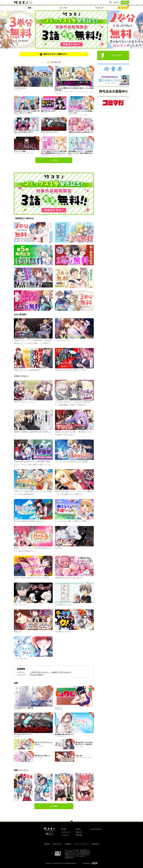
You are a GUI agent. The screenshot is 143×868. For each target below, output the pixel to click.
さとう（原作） (59, 92)
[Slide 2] (64, 49)
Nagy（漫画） (30, 153)
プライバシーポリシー (82, 844)
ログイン (116, 2)
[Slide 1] (62, 49)
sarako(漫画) (17, 736)
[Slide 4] (69, 49)
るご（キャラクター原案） (82, 92)
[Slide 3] (67, 49)
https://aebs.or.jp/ (69, 858)
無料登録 (125, 2)
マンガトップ (66, 832)
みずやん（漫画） (69, 92)
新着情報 (21, 669)
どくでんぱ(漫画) (39, 746)
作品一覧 (79, 832)
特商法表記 (95, 844)
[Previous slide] (3, 29)
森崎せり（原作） (73, 115)
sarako (43, 134)
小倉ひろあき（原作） (20, 153)
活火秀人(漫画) (59, 710)
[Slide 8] (79, 49)
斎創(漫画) (17, 710)
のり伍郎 (16, 115)
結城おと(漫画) (39, 757)
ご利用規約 (68, 844)
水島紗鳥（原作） (46, 155)
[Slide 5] (71, 49)
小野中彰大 (44, 113)
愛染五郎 (16, 134)
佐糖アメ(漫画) (79, 746)
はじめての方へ (96, 829)
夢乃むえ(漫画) (88, 757)
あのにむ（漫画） (84, 115)
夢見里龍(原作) (79, 757)
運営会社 (47, 844)
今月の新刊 (54, 806)
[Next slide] (140, 29)
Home (49, 834)
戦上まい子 (71, 134)
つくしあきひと (18, 90)
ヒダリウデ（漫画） (57, 155)
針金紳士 (71, 155)
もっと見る (54, 160)
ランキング (65, 835)
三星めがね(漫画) (59, 736)
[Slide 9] (81, 49)
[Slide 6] (74, 49)
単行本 (78, 829)
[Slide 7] (76, 49)
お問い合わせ (57, 844)
